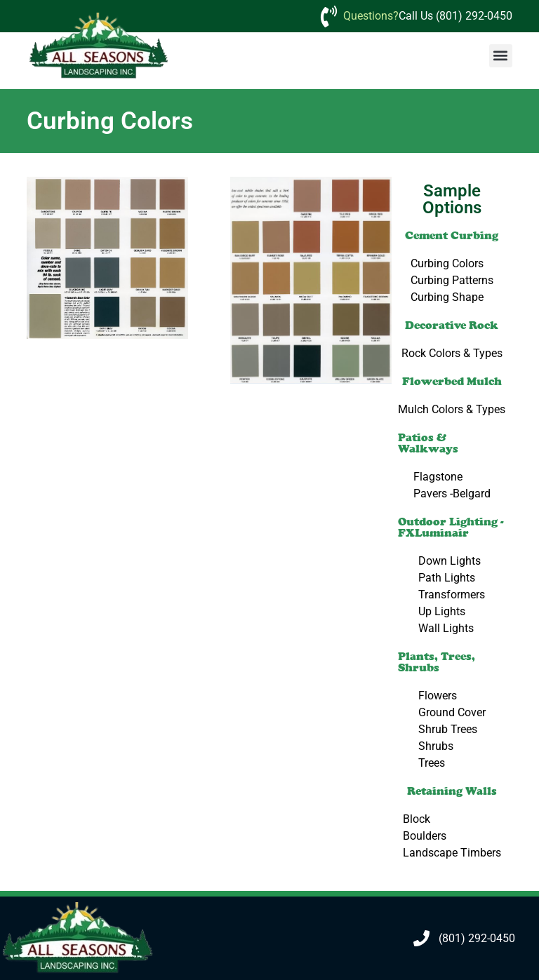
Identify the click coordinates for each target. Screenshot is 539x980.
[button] (501, 56)
